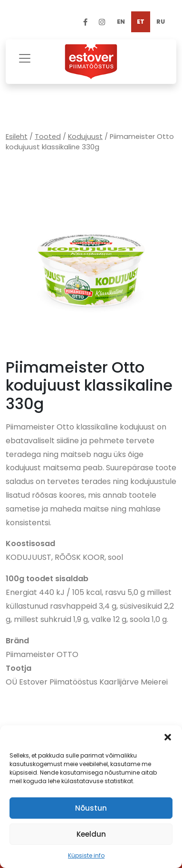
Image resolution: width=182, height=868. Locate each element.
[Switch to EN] (121, 22)
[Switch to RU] (161, 22)
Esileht (17, 137)
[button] (168, 737)
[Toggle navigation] (25, 57)
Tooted (48, 137)
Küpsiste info (86, 855)
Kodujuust (85, 137)
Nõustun (91, 808)
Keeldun (91, 834)
